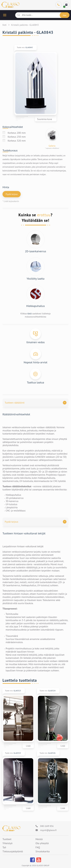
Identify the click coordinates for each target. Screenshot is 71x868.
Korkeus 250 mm (17, 137)
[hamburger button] (5, 15)
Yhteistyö (7, 843)
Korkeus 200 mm (17, 133)
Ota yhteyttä (42, 843)
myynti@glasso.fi (48, 830)
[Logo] (11, 828)
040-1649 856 (47, 826)
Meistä (39, 839)
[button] (35, 403)
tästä (29, 314)
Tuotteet (7, 839)
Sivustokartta (43, 852)
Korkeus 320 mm (17, 141)
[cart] (66, 5)
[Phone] (58, 5)
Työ (4, 847)
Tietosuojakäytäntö (13, 852)
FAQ (38, 847)
